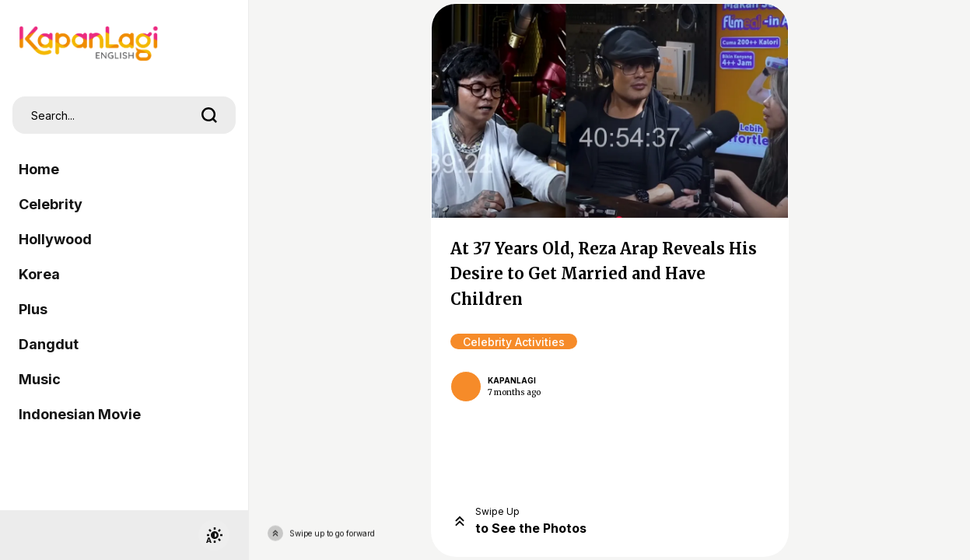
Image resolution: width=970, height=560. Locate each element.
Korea (39, 274)
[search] (209, 115)
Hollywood (55, 239)
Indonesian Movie (80, 414)
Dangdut (49, 344)
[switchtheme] (214, 535)
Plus (33, 309)
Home (39, 169)
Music (40, 379)
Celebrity (51, 204)
